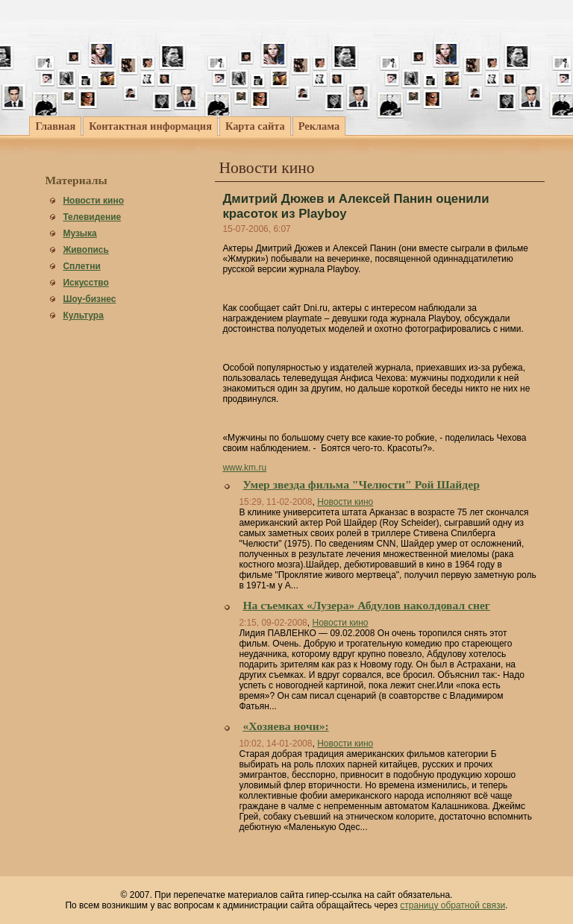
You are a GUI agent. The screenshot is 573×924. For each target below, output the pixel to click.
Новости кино (93, 201)
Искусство (85, 283)
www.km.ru (244, 468)
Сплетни (81, 266)
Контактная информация (150, 126)
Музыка (79, 233)
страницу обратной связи (453, 905)
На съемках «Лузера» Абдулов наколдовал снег (366, 605)
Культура (83, 315)
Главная (55, 126)
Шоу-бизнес (89, 299)
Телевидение (92, 217)
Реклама (319, 126)
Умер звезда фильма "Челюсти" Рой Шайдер (361, 484)
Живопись (85, 250)
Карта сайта (255, 126)
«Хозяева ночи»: (285, 726)
